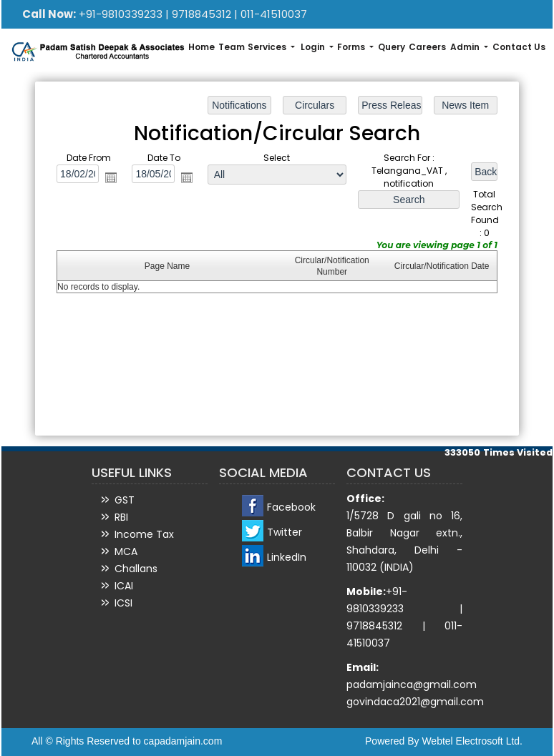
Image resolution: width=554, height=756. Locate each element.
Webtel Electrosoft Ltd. (472, 741)
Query (392, 47)
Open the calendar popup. (112, 178)
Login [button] (314, 47)
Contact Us (519, 47)
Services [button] (268, 47)
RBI (121, 517)
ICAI (124, 586)
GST (125, 500)
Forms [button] (352, 47)
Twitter (285, 532)
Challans (136, 569)
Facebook (291, 507)
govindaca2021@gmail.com (415, 702)
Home (201, 47)
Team (232, 47)
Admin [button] (466, 47)
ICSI (123, 603)
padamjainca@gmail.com (412, 684)
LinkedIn (287, 557)
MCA (126, 551)
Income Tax (144, 534)
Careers (427, 47)
